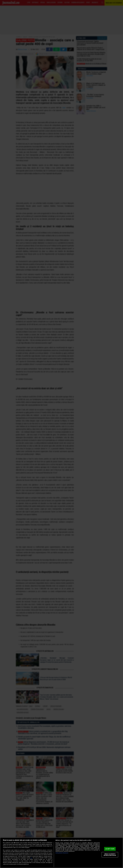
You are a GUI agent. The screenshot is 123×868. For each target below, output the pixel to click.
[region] (62, 853)
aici (31, 858)
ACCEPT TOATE (110, 849)
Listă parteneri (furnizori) (62, 853)
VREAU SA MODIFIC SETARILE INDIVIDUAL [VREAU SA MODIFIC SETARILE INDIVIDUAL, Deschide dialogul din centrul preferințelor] (110, 855)
